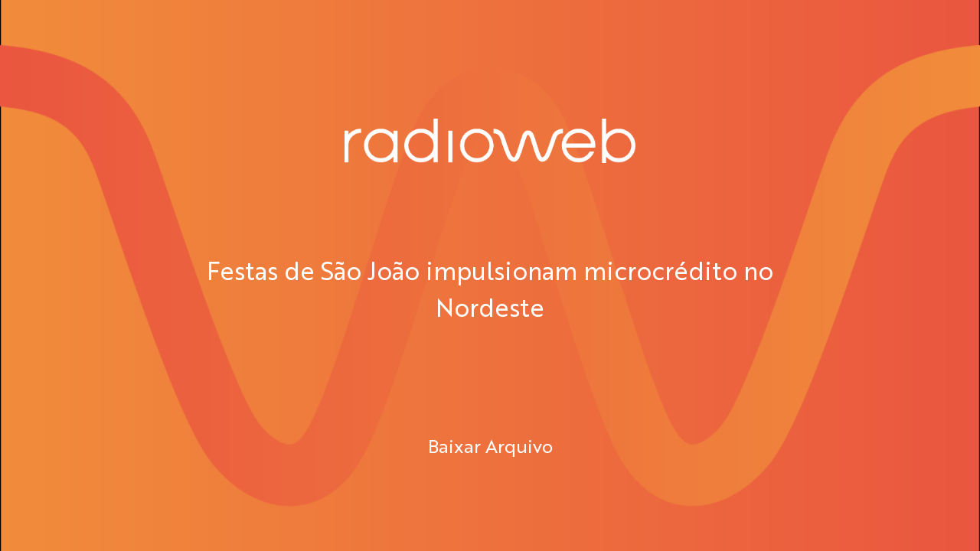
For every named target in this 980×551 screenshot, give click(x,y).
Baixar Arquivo (490, 445)
